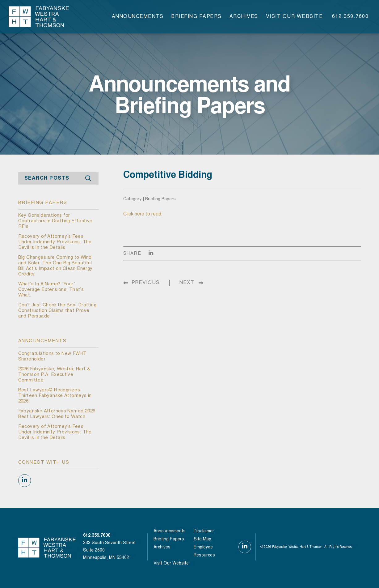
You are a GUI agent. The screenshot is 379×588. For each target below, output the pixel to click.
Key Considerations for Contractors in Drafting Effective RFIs (55, 221)
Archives (244, 17)
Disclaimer (204, 531)
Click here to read (142, 214)
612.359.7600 (350, 17)
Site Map (202, 539)
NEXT (187, 283)
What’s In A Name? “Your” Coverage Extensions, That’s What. (51, 290)
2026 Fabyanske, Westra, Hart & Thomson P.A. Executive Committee (54, 375)
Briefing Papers (196, 17)
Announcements (138, 17)
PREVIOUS (146, 283)
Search (88, 179)
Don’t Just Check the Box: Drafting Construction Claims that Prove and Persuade (57, 311)
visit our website (295, 17)
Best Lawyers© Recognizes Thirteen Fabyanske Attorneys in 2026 (55, 396)
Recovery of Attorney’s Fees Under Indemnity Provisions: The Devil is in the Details (55, 242)
